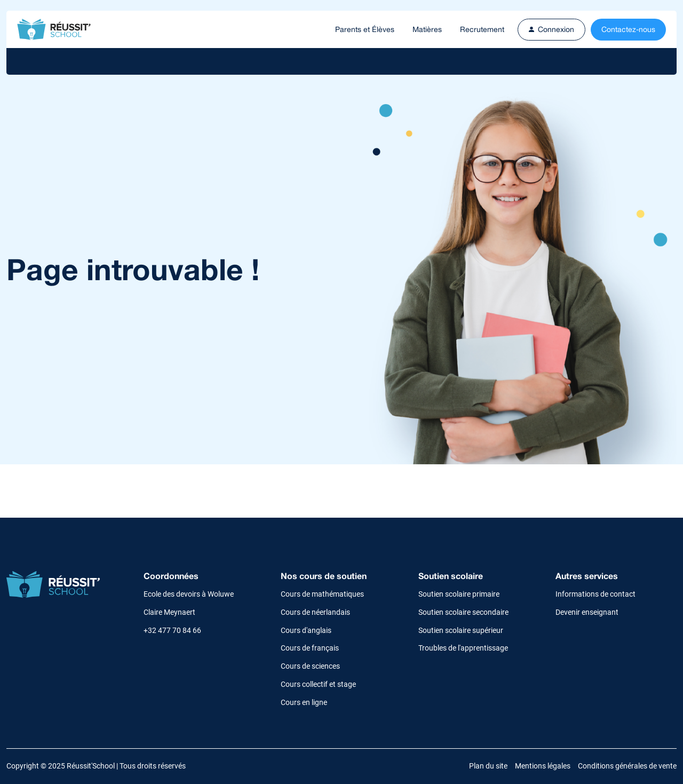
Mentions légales (543, 766)
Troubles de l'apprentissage (463, 648)
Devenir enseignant (587, 612)
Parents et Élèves (365, 29)
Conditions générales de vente (627, 766)
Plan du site (488, 766)
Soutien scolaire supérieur (461, 630)
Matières (427, 29)
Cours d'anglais (306, 630)
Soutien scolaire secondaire (463, 612)
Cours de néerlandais (315, 612)
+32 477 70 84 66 (172, 630)
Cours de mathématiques (322, 594)
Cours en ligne (304, 702)
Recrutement (482, 29)
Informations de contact (595, 594)
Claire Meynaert (169, 612)
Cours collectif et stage (318, 684)
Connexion (551, 29)
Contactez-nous (628, 29)
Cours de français (310, 648)
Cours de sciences (310, 666)
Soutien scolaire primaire (459, 594)
